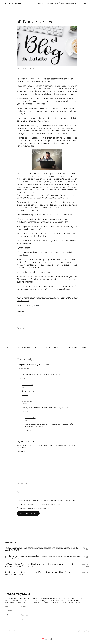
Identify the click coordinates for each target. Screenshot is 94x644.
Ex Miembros (22, 329)
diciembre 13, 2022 (30, 418)
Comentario (21, 451)
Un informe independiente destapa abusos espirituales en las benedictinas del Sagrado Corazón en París (42, 557)
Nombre (20, 475)
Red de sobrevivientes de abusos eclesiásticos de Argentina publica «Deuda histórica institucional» (37, 573)
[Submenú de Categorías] (89, 3)
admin (25, 68)
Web (18, 492)
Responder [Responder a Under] (28, 430)
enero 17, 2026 (87, 557)
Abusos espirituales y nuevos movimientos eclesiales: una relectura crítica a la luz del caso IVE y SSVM (41, 549)
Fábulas (31, 68)
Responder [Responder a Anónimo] (22, 378)
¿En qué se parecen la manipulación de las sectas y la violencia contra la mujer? (35, 347)
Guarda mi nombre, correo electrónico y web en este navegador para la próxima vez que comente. (47, 501)
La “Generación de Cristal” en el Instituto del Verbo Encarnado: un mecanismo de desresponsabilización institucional (39, 565)
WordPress (86, 631)
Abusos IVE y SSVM (13, 3)
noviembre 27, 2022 (24, 368)
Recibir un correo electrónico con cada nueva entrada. (34, 508)
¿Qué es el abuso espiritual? (77, 347)
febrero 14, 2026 (86, 549)
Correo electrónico (23, 483)
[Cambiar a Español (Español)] (47, 639)
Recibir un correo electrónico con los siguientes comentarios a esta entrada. (41, 504)
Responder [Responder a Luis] (25, 395)
